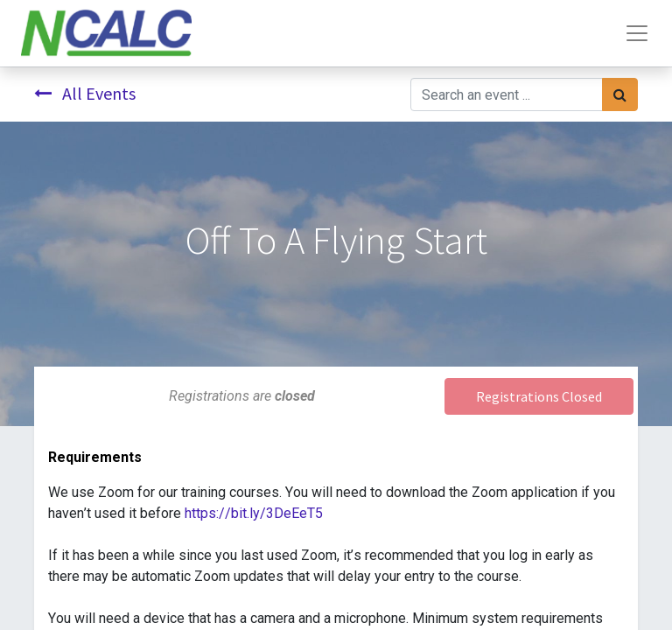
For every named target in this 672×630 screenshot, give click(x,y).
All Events (85, 93)
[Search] (620, 94)
